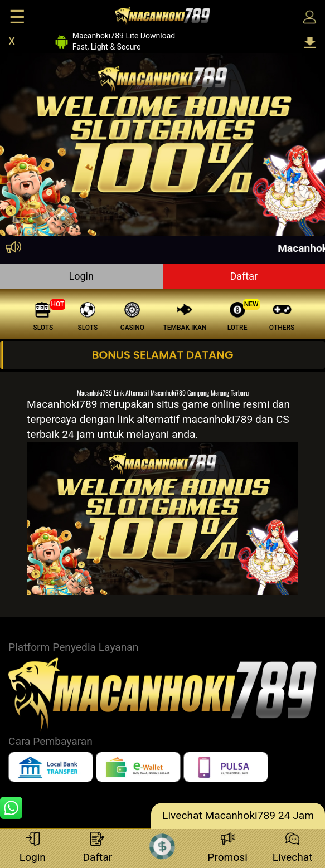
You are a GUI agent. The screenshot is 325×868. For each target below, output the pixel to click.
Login (81, 276)
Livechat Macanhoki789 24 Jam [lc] (238, 815)
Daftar (244, 276)
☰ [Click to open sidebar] (17, 17)
